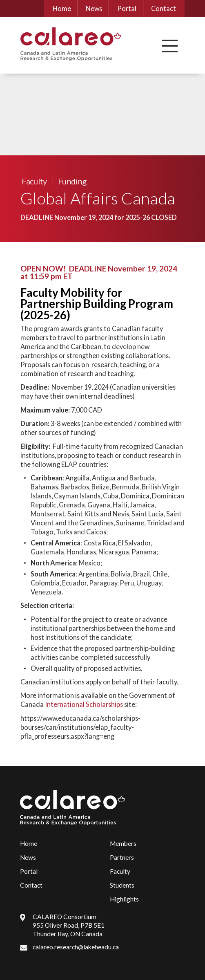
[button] (170, 46)
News (94, 8)
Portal (127, 8)
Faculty (34, 181)
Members (123, 843)
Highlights (124, 899)
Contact (164, 8)
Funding (72, 181)
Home (62, 8)
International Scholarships (84, 704)
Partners (122, 857)
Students (122, 885)
